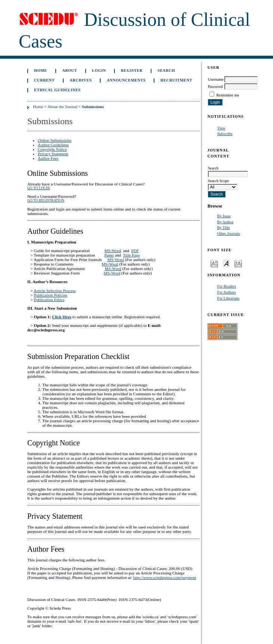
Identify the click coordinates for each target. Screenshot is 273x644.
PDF (135, 251)
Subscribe (225, 134)
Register (132, 70)
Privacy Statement (53, 154)
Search (166, 70)
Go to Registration (46, 200)
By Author (226, 222)
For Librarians (228, 298)
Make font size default (226, 263)
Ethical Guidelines (57, 90)
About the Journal (62, 107)
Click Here (62, 317)
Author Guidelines (53, 145)
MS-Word (113, 251)
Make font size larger (238, 263)
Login (99, 70)
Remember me (228, 95)
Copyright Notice (52, 149)
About (70, 70)
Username (216, 79)
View (221, 128)
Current (44, 80)
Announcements (126, 80)
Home (41, 70)
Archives (81, 80)
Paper (109, 255)
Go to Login (39, 188)
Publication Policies (51, 295)
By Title (224, 228)
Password (215, 87)
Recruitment (176, 80)
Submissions (93, 107)
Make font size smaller (214, 263)
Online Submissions (55, 140)
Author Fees (48, 158)
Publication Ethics (49, 300)
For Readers (227, 286)
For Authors (227, 292)
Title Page (131, 255)
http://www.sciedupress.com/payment (165, 577)
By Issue (224, 216)
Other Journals (229, 234)
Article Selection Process (55, 291)
